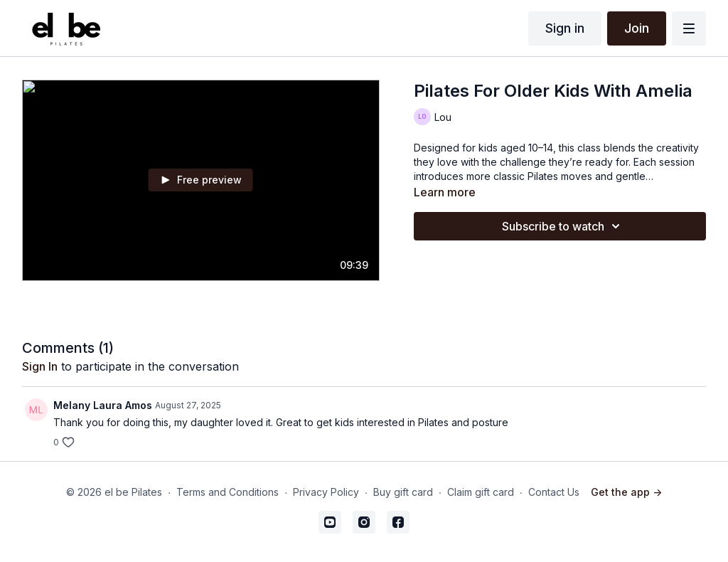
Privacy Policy (326, 492)
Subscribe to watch (563, 226)
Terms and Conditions (227, 492)
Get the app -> (626, 492)
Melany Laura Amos (103, 405)
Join (637, 28)
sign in (40, 366)
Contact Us (554, 492)
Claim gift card (481, 492)
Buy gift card (403, 492)
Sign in (565, 28)
